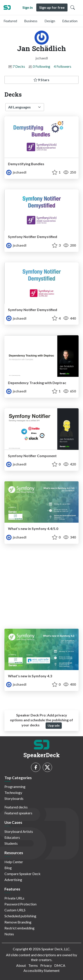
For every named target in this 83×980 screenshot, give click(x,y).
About (21, 965)
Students (11, 843)
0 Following (41, 66)
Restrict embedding (19, 928)
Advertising (13, 880)
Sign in (28, 7)
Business (31, 21)
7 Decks (19, 66)
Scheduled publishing (20, 916)
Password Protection (20, 904)
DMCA (60, 965)
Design (50, 21)
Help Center (14, 862)
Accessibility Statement (41, 970)
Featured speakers (18, 813)
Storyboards (14, 798)
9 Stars (41, 80)
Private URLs (14, 898)
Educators (12, 837)
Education (70, 21)
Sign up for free (52, 7)
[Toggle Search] (73, 7)
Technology (13, 792)
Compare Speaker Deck (22, 874)
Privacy (46, 965)
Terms (33, 965)
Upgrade (54, 725)
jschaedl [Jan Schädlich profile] (16, 172)
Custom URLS (15, 910)
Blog (8, 868)
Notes (9, 934)
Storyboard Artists (19, 831)
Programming (15, 787)
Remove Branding (18, 922)
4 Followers (63, 66)
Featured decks (16, 807)
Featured (10, 21)
